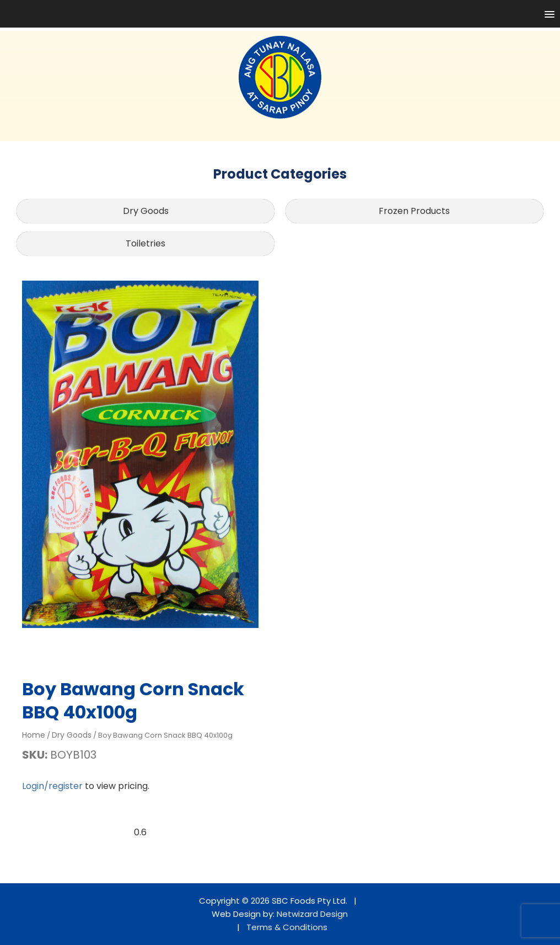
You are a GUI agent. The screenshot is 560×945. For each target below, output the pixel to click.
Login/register (52, 786)
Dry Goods (146, 211)
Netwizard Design (312, 914)
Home (34, 735)
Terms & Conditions (287, 927)
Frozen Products (414, 211)
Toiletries (146, 243)
